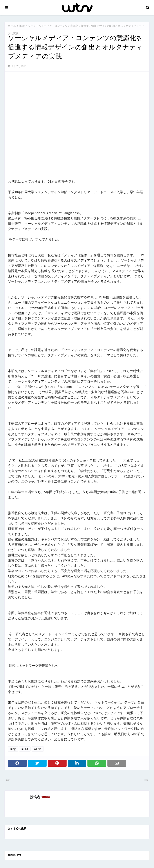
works (38, 749)
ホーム (12, 26)
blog (22, 26)
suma (25, 749)
